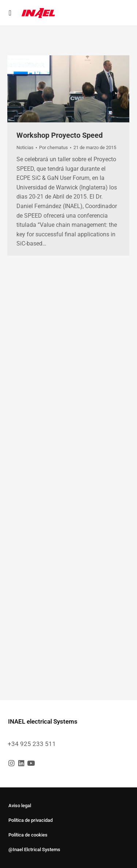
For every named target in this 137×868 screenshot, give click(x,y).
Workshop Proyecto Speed (60, 135)
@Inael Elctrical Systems (34, 849)
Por (54, 147)
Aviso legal (20, 806)
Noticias (25, 147)
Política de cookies (28, 835)
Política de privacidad (31, 820)
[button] (10, 13)
